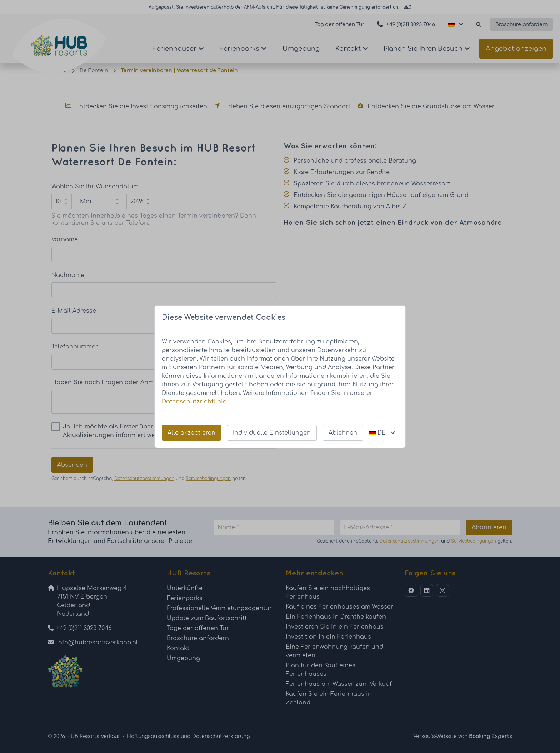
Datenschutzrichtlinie (194, 402)
